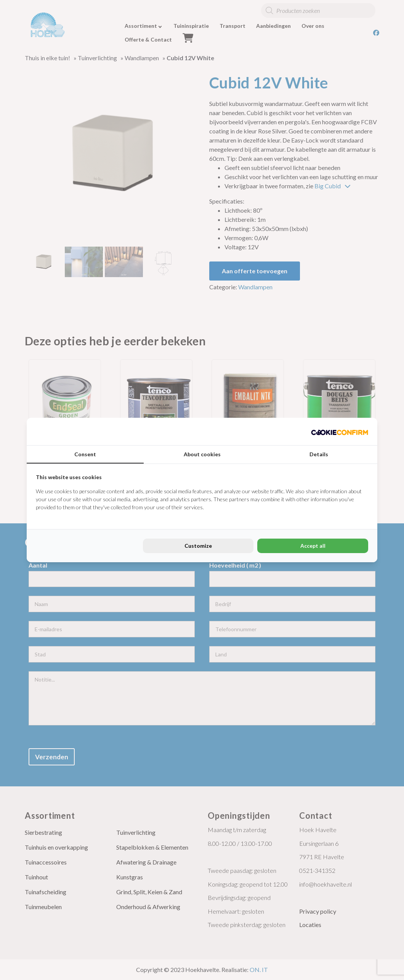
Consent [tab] (85, 454)
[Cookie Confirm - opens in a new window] (340, 431)
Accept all (313, 546)
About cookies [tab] (202, 454)
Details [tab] (319, 454)
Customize (198, 546)
